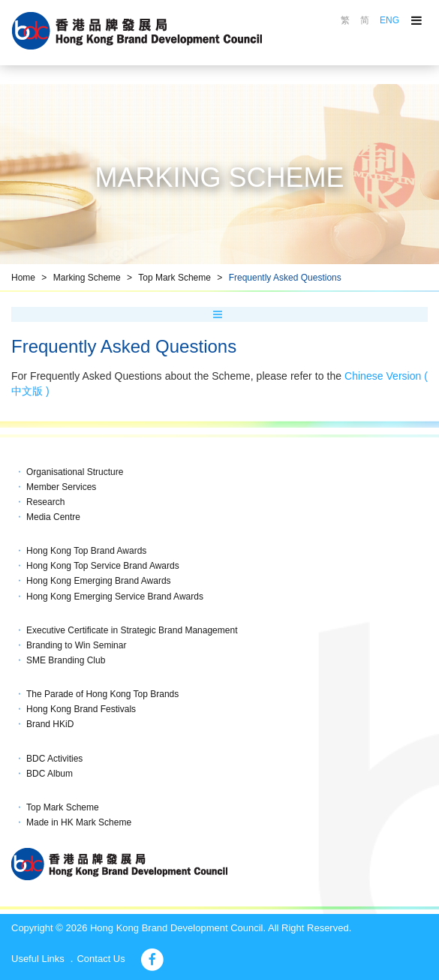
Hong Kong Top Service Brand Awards (103, 566)
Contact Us (101, 959)
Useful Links (38, 959)
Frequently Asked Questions (285, 278)
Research (45, 502)
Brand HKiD (50, 724)
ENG (389, 20)
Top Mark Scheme (174, 278)
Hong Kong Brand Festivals (81, 709)
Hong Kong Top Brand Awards (86, 551)
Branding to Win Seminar (76, 645)
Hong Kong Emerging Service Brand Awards (115, 597)
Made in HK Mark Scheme (79, 822)
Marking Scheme (87, 278)
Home (23, 278)
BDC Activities (54, 759)
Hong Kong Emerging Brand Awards (99, 581)
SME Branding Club (66, 660)
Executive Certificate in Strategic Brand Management (132, 630)
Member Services (61, 487)
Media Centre (53, 517)
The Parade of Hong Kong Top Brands (102, 694)
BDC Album (50, 774)
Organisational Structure (75, 472)
